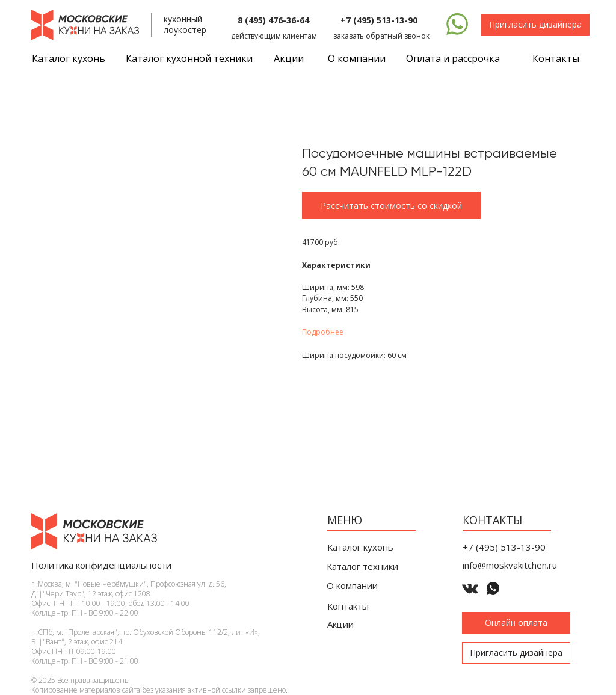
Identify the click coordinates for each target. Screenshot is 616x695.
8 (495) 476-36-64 (273, 20)
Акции (289, 58)
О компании (357, 58)
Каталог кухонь (360, 547)
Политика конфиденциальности (101, 565)
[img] (457, 24)
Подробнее (323, 332)
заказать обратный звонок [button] (381, 36)
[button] (535, 25)
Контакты (556, 58)
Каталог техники (362, 566)
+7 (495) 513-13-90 (379, 20)
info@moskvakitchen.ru (510, 565)
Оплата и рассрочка (453, 58)
